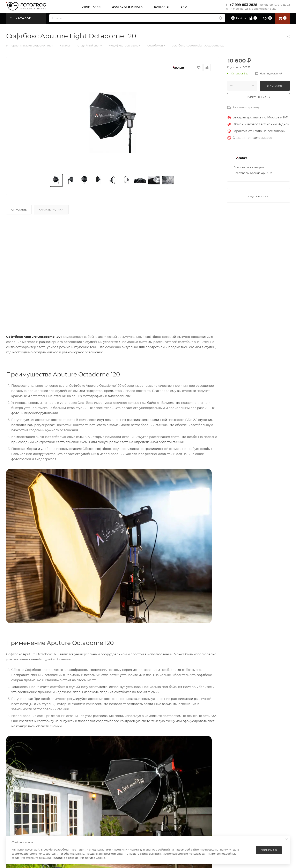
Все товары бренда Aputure (253, 173)
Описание (19, 210)
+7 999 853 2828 (243, 5)
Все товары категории (249, 167)
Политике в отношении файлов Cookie (78, 858)
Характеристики (51, 210)
